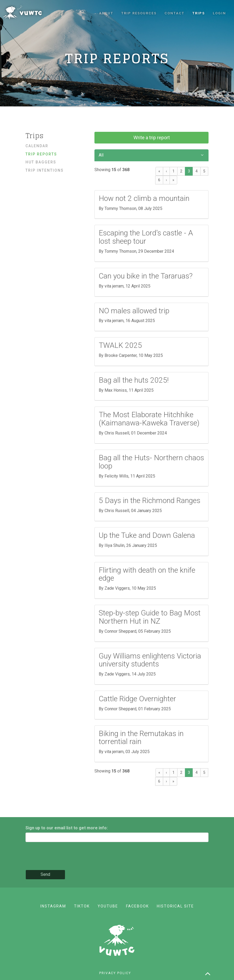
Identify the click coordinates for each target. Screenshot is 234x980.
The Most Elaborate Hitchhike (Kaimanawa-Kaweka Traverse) (149, 419)
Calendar (37, 146)
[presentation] (66, 856)
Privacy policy (115, 973)
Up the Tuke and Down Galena (147, 535)
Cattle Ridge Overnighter (137, 699)
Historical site (175, 906)
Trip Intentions (45, 170)
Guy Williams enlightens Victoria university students (150, 660)
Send (45, 874)
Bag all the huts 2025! (134, 380)
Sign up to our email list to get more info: (67, 828)
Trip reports (41, 154)
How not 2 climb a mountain (144, 198)
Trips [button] (199, 13)
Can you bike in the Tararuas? (146, 276)
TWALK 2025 (120, 345)
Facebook (137, 906)
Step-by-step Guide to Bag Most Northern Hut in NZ (150, 617)
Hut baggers (41, 162)
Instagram (53, 906)
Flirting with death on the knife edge (147, 574)
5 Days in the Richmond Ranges (149, 500)
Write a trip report (152, 138)
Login (219, 13)
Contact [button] (174, 13)
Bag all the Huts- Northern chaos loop (151, 462)
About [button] (106, 13)
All (151, 155)
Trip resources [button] (139, 13)
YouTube (108, 906)
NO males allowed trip (134, 311)
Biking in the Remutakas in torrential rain (141, 738)
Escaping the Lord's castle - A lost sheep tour (146, 237)
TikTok (82, 906)
